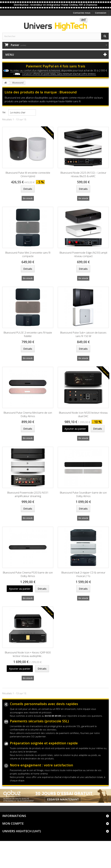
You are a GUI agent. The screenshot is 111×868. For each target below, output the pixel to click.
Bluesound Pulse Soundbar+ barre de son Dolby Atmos (83, 494)
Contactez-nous (82, 13)
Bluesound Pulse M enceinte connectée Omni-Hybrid (28, 174)
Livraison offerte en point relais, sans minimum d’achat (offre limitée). (59, 74)
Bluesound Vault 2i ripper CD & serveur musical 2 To (83, 574)
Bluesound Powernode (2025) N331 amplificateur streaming (28, 494)
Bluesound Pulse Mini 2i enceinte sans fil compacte (28, 254)
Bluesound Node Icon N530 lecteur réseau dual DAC (83, 414)
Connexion (101, 13)
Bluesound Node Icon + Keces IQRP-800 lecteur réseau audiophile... (28, 654)
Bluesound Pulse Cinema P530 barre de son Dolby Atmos (28, 574)
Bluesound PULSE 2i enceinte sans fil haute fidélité (28, 334)
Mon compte (13, 823)
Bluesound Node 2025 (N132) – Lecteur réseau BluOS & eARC (83, 174)
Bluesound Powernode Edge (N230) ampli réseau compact (83, 254)
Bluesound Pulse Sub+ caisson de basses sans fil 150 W (83, 334)
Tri (4, 112)
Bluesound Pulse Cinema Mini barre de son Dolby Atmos (28, 414)
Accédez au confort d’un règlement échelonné (35, 70)
